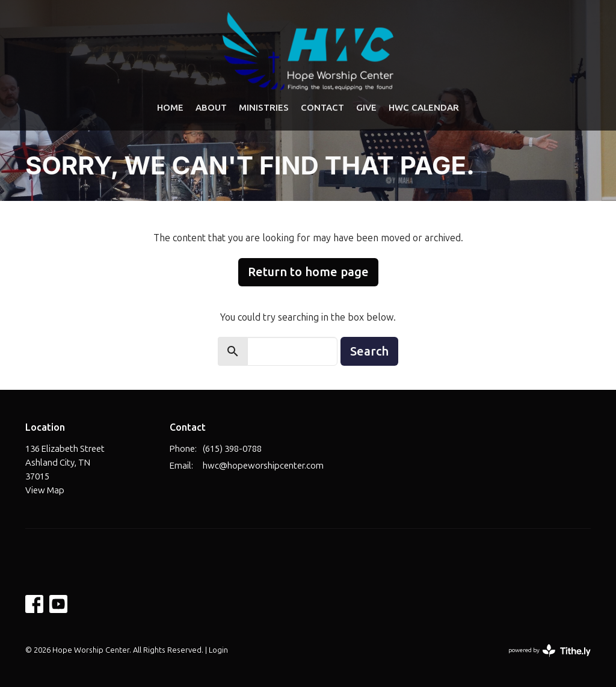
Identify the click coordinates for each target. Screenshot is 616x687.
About (211, 107)
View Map (45, 490)
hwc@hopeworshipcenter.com (263, 466)
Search (369, 351)
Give (366, 107)
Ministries (264, 107)
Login (218, 650)
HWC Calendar (424, 107)
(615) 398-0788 (232, 449)
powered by (550, 651)
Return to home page (308, 272)
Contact (322, 107)
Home (170, 107)
